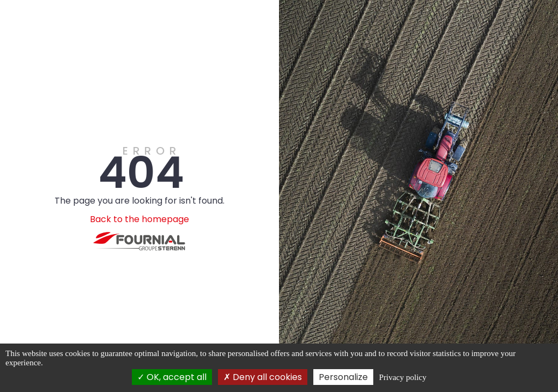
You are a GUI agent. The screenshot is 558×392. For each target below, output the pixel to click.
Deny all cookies (263, 377)
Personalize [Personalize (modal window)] (343, 377)
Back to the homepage (139, 219)
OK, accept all (172, 377)
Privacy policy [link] (402, 377)
